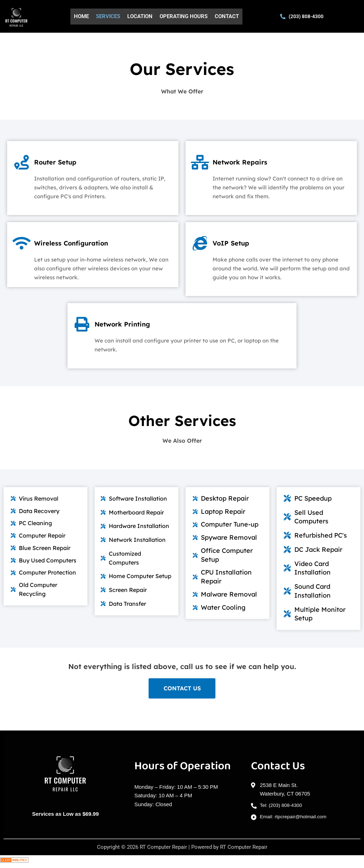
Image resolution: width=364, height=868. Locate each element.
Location (140, 16)
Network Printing (137, 323)
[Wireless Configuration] (23, 245)
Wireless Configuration (89, 242)
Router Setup (67, 161)
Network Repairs (254, 161)
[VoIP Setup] (202, 245)
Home (81, 16)
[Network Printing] (84, 326)
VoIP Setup (242, 242)
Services (108, 16)
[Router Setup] (23, 164)
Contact (227, 16)
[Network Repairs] (202, 164)
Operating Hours (184, 16)
